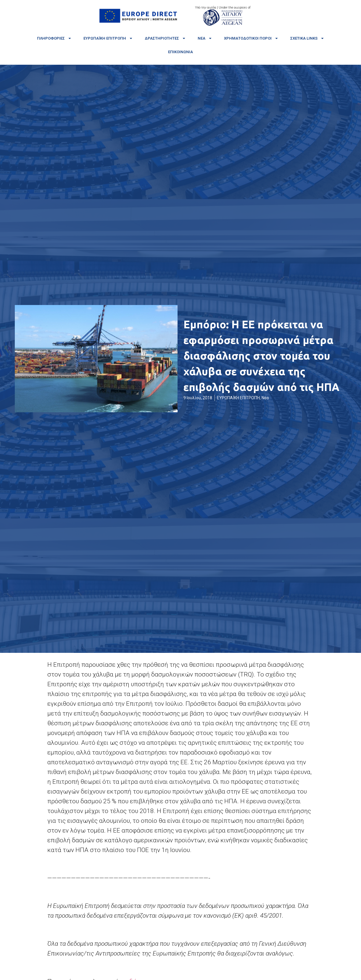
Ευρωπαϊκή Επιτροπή (108, 38)
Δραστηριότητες (165, 38)
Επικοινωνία (180, 52)
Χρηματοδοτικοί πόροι (251, 38)
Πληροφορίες (54, 38)
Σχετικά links (307, 38)
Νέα (205, 38)
